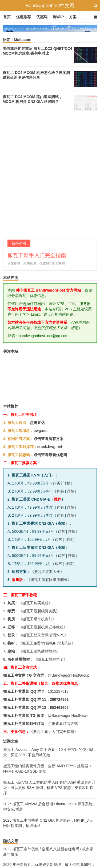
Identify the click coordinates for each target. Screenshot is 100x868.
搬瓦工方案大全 (47, 572)
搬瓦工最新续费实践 (39, 611)
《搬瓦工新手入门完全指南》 (54, 732)
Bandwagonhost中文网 (50, 6)
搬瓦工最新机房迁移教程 (43, 627)
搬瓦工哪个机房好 (37, 619)
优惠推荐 (23, 17)
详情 (67, 483)
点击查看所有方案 (49, 439)
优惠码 (42, 17)
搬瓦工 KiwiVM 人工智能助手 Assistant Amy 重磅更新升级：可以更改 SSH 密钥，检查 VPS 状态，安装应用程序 (49, 788)
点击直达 (37, 423)
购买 (57, 483)
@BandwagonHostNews (68, 716)
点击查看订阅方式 (63, 724)
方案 (73, 17)
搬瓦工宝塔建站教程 (39, 651)
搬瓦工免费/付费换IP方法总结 (47, 643)
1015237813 (58, 691)
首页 (7, 17)
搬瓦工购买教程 (35, 603)
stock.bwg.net (50, 447)
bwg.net (41, 431)
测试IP (58, 17)
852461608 (59, 707)
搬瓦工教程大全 (50, 659)
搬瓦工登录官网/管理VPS (43, 635)
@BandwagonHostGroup (69, 675)
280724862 (59, 699)
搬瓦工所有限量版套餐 (49, 580)
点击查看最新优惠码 (50, 455)
